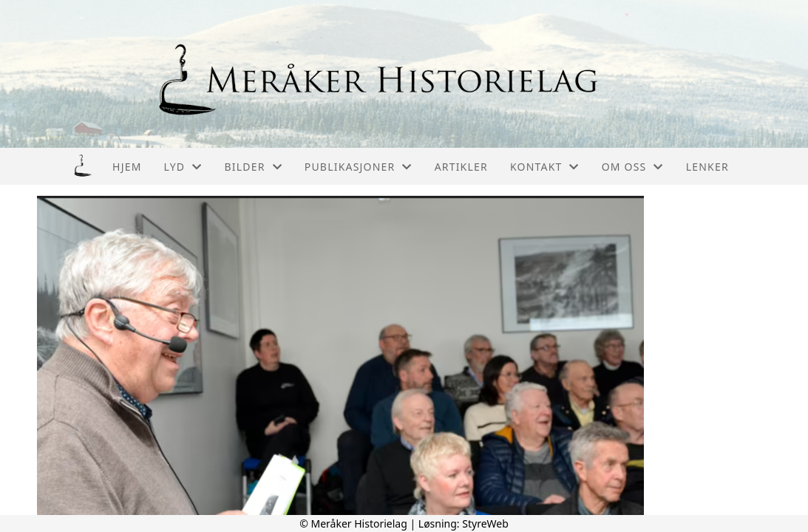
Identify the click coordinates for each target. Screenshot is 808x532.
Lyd (183, 167)
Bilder (253, 167)
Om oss (633, 167)
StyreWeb (485, 524)
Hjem (127, 167)
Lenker (707, 167)
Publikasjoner (359, 167)
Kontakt (545, 167)
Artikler (461, 167)
